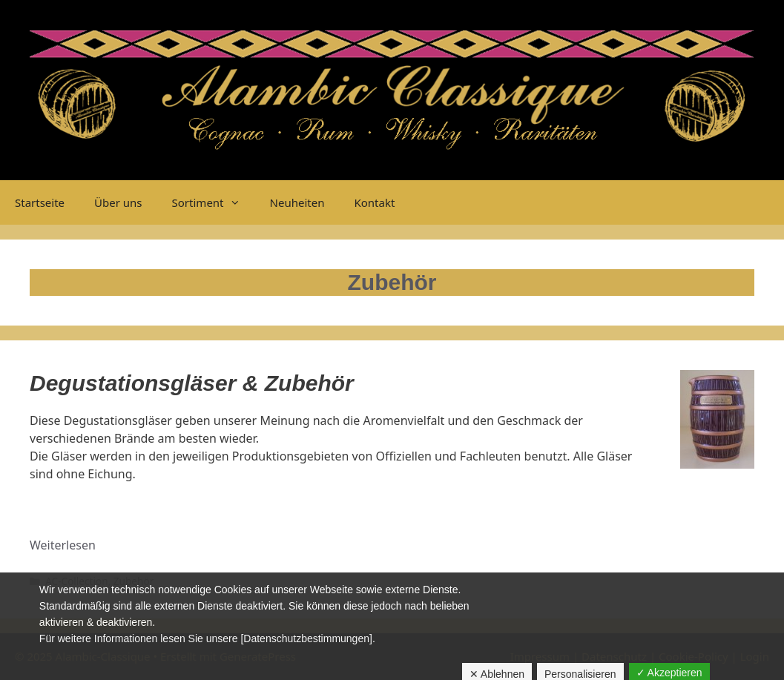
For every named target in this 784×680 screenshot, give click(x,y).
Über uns (118, 202)
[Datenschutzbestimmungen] (306, 638)
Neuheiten (297, 202)
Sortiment (214, 202)
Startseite (40, 202)
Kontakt (374, 202)
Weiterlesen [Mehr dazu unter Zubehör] (63, 545)
